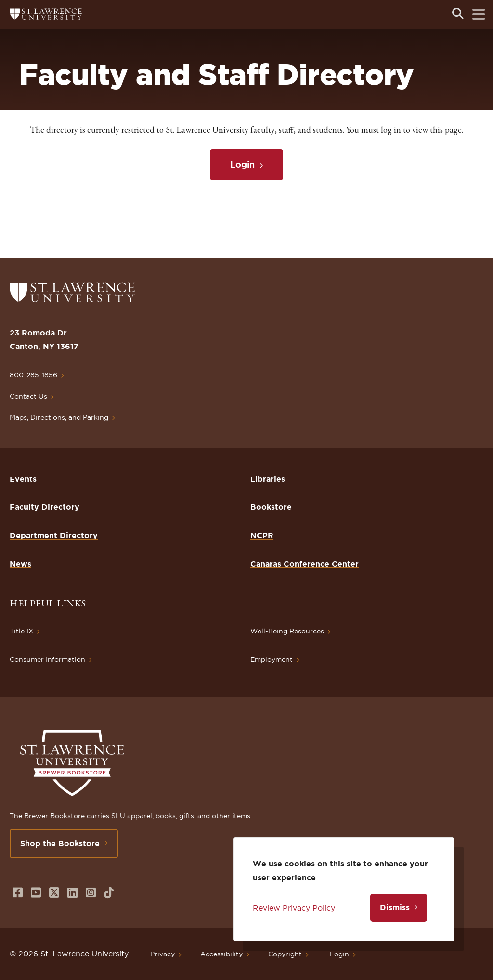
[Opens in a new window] (18, 893)
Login (242, 164)
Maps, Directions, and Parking (59, 417)
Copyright (285, 954)
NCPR (262, 535)
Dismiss (395, 907)
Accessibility (221, 954)
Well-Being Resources (287, 631)
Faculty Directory (45, 507)
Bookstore (271, 507)
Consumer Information (47, 659)
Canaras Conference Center (305, 564)
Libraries (268, 479)
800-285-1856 (33, 375)
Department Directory (54, 535)
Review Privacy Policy (294, 908)
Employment (272, 659)
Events (23, 479)
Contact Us (28, 396)
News (20, 564)
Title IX (21, 631)
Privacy (162, 954)
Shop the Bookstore (60, 843)
